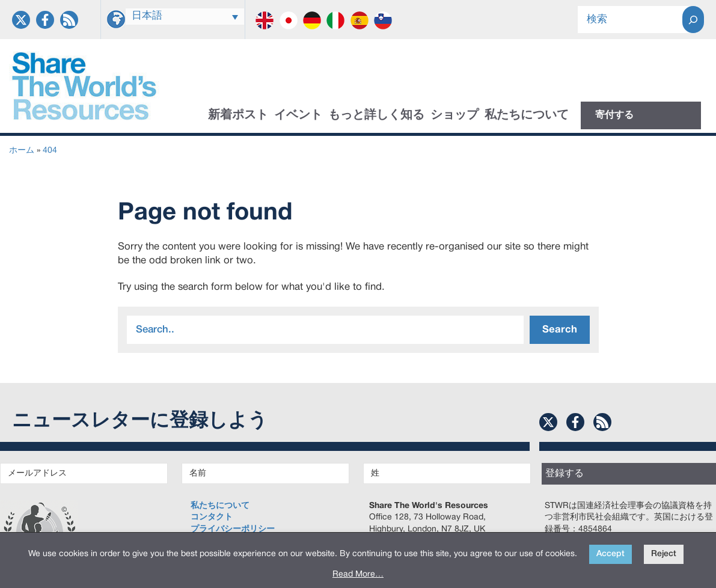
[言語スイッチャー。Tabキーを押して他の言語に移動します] (185, 17)
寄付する (614, 115)
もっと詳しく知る (376, 115)
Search (560, 330)
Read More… (358, 574)
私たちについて (527, 115)
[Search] (693, 20)
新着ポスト (238, 115)
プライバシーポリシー (233, 529)
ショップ (454, 115)
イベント (298, 115)
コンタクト (212, 517)
